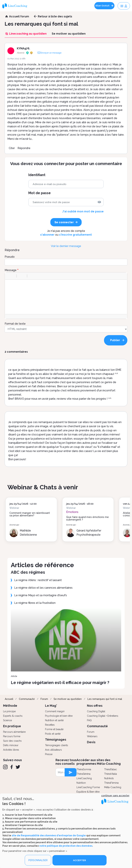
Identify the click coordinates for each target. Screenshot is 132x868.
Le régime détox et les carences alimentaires (43, 588)
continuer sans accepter (115, 796)
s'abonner (47, 235)
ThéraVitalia (111, 774)
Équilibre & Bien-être (88, 792)
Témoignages (56, 740)
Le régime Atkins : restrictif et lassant (38, 580)
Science (7, 720)
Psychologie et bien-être (59, 716)
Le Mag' (51, 706)
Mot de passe (40, 193)
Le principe (9, 711)
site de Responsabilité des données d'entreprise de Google (49, 835)
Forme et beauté (54, 729)
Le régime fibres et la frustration (35, 603)
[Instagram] (5, 767)
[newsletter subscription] (71, 772)
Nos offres (95, 706)
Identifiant (37, 175)
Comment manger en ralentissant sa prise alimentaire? (30, 514)
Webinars (92, 736)
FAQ (89, 720)
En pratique (12, 726)
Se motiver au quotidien (68, 699)
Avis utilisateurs (53, 750)
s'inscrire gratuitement (75, 235)
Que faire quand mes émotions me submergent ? (87, 518)
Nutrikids (109, 778)
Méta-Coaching (113, 787)
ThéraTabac (111, 769)
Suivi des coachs (12, 741)
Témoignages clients (57, 745)
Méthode (10, 706)
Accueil (9, 699)
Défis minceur (11, 745)
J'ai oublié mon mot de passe (83, 211)
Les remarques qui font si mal (105, 699)
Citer (12, 148)
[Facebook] (12, 767)
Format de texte (15, 324)
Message (11, 270)
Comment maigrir (55, 711)
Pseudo (10, 257)
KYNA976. (23, 48)
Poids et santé (53, 734)
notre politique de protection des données (66, 846)
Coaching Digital (96, 711)
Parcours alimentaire (14, 732)
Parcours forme (12, 736)
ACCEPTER (79, 860)
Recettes (50, 725)
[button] (9, 276)
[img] (99, 202)
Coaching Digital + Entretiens (103, 716)
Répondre (24, 148)
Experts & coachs (13, 716)
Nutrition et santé (54, 720)
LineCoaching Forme (88, 787)
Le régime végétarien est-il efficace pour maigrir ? (60, 683)
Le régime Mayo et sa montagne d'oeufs (41, 595)
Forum (44, 699)
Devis (91, 742)
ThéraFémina (111, 783)
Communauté (27, 699)
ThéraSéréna (83, 774)
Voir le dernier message (66, 246)
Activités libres (11, 750)
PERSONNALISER (38, 860)
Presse (49, 754)
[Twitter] (18, 767)
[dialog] (66, 831)
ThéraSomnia (84, 769)
